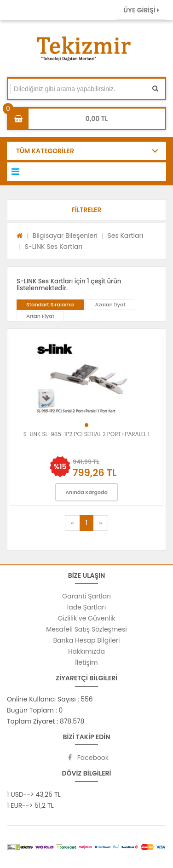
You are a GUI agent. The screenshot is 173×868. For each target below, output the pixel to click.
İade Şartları (86, 607)
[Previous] (72, 523)
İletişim (86, 662)
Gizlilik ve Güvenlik (86, 618)
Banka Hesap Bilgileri (87, 640)
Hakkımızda (86, 651)
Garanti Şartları (86, 596)
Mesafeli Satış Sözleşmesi (86, 629)
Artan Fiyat (40, 316)
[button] (86, 210)
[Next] (100, 523)
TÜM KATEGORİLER (45, 151)
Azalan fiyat (110, 305)
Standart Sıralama (50, 305)
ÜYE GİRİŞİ (141, 10)
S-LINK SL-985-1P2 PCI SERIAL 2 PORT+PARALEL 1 (86, 434)
